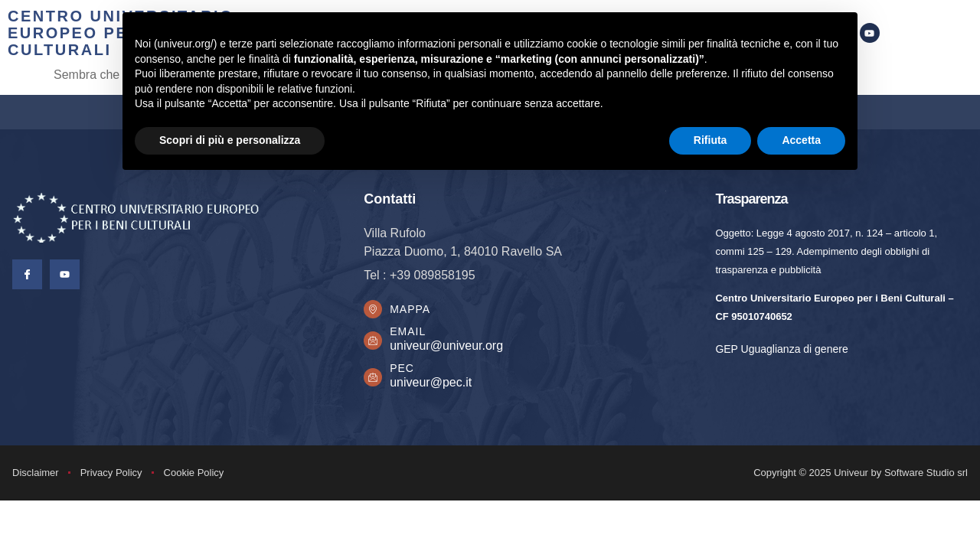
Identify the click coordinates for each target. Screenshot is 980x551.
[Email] (375, 345)
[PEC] (375, 382)
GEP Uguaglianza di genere (781, 349)
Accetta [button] (801, 140)
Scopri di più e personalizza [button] (230, 140)
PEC (407, 373)
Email (412, 336)
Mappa (415, 311)
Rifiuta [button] (710, 140)
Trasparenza (751, 199)
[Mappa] (375, 311)
